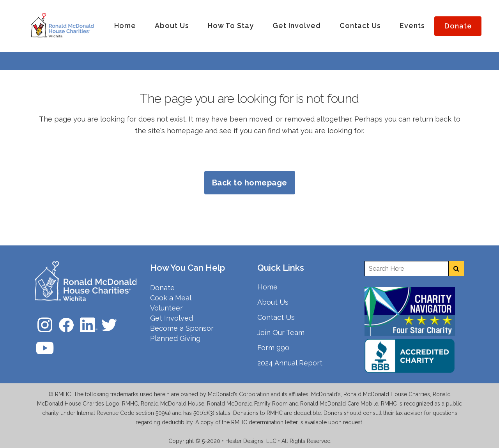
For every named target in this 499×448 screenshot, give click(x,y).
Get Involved (172, 318)
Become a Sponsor (182, 328)
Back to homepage (250, 183)
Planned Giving (175, 338)
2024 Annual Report (290, 363)
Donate (162, 288)
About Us (273, 302)
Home (267, 287)
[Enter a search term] (407, 269)
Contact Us (276, 317)
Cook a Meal (171, 298)
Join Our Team (281, 332)
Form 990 (273, 348)
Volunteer (166, 308)
